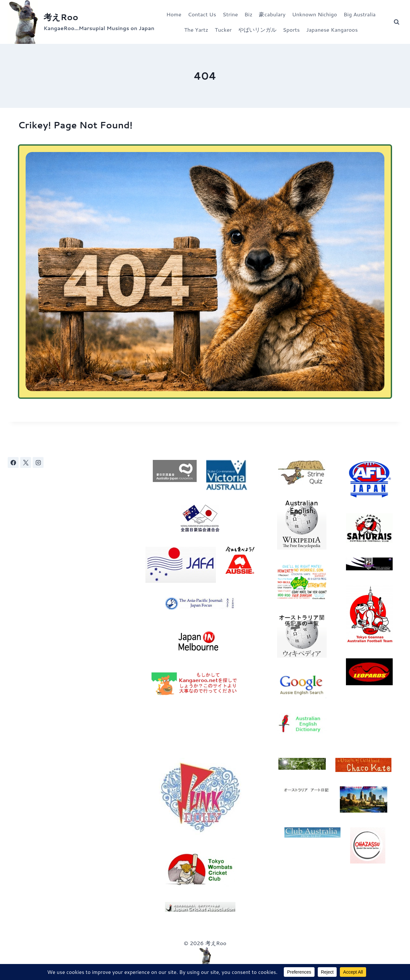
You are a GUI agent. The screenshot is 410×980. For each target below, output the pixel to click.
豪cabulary (272, 14)
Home (174, 14)
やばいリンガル (257, 29)
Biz (248, 14)
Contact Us (202, 14)
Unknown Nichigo (315, 14)
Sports (291, 29)
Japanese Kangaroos (332, 29)
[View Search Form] (397, 22)
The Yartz (196, 29)
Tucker (223, 29)
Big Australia (360, 14)
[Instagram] (38, 462)
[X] (26, 462)
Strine (230, 14)
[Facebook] (13, 462)
